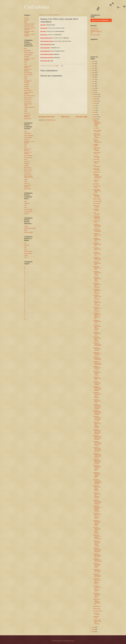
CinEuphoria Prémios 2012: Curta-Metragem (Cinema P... (97, 425)
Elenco (26, 77)
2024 (93, 66)
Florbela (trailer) (97, 203)
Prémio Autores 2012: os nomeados (97, 149)
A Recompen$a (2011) (97, 153)
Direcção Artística (28, 98)
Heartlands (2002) (97, 611)
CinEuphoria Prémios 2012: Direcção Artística (97, 373)
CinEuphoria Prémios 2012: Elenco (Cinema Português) (97, 437)
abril (94, 112)
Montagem (27, 86)
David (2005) (96, 160)
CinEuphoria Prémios (29, 26)
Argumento (27, 84)
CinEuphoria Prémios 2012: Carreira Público (97, 560)
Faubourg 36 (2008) (96, 617)
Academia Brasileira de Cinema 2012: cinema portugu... (97, 123)
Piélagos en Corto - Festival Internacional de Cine (96, 32)
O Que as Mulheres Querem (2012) (97, 141)
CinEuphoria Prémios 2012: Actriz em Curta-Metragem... (97, 530)
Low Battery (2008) (96, 145)
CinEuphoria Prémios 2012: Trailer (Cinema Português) (97, 502)
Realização (27, 57)
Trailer (26, 111)
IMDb (25, 22)
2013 (93, 90)
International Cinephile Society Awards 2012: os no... (97, 176)
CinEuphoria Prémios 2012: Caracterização (97, 363)
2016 (93, 84)
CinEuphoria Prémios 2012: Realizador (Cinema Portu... (97, 468)
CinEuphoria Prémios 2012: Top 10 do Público (97, 595)
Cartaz (26, 109)
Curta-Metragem (28, 55)
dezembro (96, 94)
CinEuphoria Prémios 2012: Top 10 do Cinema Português (97, 543)
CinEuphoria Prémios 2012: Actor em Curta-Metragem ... (97, 443)
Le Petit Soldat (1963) (97, 162)
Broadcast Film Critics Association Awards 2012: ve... (97, 602)
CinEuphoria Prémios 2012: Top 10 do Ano (97, 259)
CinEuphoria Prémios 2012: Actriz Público (97, 575)
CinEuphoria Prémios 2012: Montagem (97, 368)
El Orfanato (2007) (97, 201)
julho (95, 106)
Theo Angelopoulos (97, 166)
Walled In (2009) (97, 199)
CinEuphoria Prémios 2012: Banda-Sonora (97, 344)
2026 (93, 61)
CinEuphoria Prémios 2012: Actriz (97, 263)
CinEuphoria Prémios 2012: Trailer (97, 334)
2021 (93, 73)
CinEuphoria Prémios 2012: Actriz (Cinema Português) (97, 412)
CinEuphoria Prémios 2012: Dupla (97, 378)
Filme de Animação (29, 53)
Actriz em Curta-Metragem (28, 70)
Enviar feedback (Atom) (50, 120)
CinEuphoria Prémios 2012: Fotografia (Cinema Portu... (97, 475)
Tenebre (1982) (97, 609)
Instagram (27, 20)
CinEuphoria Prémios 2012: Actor (97, 240)
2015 (93, 86)
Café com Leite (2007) (97, 221)
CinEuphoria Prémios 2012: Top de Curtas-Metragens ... (97, 431)
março (95, 115)
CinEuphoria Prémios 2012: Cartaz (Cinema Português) (97, 482)
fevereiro (96, 117)
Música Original (28, 90)
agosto (95, 103)
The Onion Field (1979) (97, 187)
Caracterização (28, 102)
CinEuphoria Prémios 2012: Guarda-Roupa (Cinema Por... (97, 449)
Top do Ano (27, 113)
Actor (25, 62)
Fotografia (27, 88)
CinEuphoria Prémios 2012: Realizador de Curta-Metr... (97, 461)
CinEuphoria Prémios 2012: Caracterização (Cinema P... (97, 455)
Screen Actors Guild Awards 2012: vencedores (97, 136)
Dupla (26, 79)
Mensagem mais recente (47, 117)
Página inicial (65, 117)
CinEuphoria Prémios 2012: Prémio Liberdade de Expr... (97, 316)
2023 (93, 68)
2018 (93, 79)
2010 (93, 629)
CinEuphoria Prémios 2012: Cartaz (97, 401)
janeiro (95, 119)
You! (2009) (96, 128)
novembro (96, 97)
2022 (93, 70)
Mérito (26, 230)
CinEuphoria (37, 7)
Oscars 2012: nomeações (96, 169)
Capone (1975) (97, 172)
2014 (93, 88)
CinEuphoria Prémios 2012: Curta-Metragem (97, 339)
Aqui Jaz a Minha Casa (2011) (97, 131)
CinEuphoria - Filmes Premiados (29, 32)
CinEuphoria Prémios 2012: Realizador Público (97, 565)
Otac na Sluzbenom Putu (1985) (96, 196)
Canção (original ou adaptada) (29, 93)
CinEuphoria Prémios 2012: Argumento (97, 354)
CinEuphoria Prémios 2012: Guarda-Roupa (97, 358)
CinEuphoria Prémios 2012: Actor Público (97, 571)
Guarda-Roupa (28, 100)
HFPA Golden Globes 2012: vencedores (97, 217)
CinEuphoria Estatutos (29, 24)
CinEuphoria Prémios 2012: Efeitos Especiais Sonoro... (97, 328)
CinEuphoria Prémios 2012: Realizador (97, 349)
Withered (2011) (97, 606)
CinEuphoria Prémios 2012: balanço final (97, 225)
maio (95, 110)
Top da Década (28, 119)
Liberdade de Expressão (30, 228)
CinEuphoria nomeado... (96, 210)
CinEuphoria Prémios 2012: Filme (97, 235)
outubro (95, 99)
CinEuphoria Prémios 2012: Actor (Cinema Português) (97, 418)
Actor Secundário (28, 73)
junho (95, 108)
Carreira (26, 226)
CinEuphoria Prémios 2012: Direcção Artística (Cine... (97, 537)
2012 (93, 93)
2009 (93, 632)
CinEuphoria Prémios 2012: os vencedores (97, 230)
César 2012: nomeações (96, 157)
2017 (93, 81)
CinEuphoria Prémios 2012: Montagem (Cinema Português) (97, 509)
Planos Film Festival (95, 35)
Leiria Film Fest (94, 28)
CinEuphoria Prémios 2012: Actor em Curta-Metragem (97, 388)
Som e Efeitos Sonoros (30, 96)
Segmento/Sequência (29, 107)
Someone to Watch (29, 232)
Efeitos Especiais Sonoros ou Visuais (29, 177)
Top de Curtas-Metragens (28, 116)
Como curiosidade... (97, 213)
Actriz (26, 64)
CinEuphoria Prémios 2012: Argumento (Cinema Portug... (97, 523)
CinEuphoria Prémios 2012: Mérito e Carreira (97, 273)
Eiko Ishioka (96, 184)
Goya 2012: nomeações (96, 614)
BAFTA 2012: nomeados (96, 206)
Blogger (72, 641)
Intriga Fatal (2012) (96, 181)
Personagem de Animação (28, 82)
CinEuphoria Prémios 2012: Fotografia (97, 383)
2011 (93, 627)
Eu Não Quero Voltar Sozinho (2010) (97, 191)
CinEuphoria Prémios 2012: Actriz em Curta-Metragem (97, 395)
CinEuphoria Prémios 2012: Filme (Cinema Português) (97, 406)
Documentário (27, 51)
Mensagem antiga (81, 117)
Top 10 (26, 257)
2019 (93, 77)
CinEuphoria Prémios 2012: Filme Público (97, 555)
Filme (25, 48)
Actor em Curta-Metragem (28, 67)
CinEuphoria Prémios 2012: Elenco (97, 322)
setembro (96, 101)
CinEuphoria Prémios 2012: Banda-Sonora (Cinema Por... (97, 550)
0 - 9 (25, 320)
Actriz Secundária (28, 75)
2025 (93, 64)
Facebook (27, 18)
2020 (93, 75)
